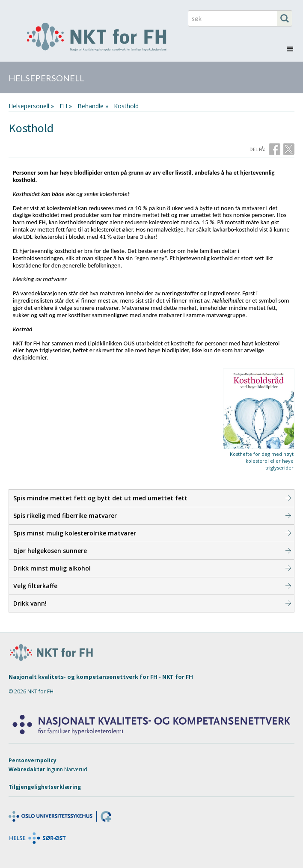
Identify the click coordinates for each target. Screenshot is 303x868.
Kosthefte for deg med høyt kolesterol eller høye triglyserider (262, 461)
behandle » (93, 106)
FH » (66, 106)
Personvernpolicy (33, 760)
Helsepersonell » (31, 106)
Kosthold (126, 106)
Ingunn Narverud (67, 769)
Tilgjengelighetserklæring (45, 787)
